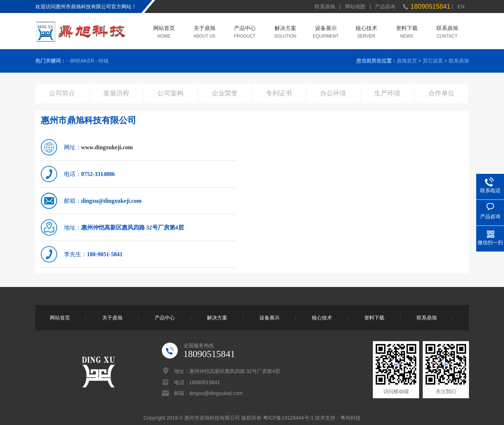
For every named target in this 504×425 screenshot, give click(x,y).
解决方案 (285, 29)
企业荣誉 (225, 93)
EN (461, 7)
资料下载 (407, 29)
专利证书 (279, 93)
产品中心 (245, 29)
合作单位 (441, 93)
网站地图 (355, 7)
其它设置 (433, 61)
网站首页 (164, 29)
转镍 (104, 61)
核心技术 (366, 29)
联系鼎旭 (325, 7)
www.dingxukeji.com (107, 147)
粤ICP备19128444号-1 (288, 418)
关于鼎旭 (204, 29)
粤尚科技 (350, 418)
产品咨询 (385, 7)
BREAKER (82, 61)
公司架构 (171, 93)
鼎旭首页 (407, 61)
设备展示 (326, 29)
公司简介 (62, 93)
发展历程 (116, 93)
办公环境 (333, 93)
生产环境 (387, 93)
